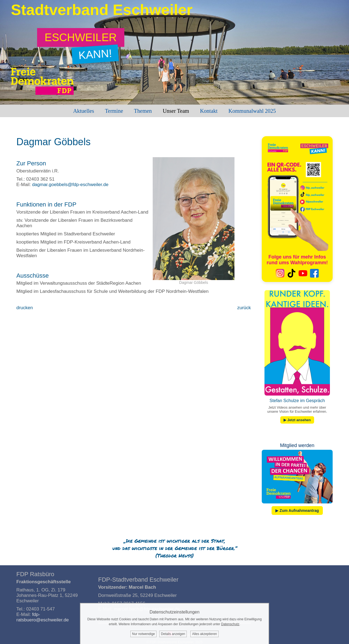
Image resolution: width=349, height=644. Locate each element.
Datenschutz (230, 624)
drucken (25, 308)
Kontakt (209, 111)
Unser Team (176, 111)
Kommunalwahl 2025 (252, 111)
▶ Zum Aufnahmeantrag (297, 511)
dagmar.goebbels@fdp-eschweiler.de (70, 185)
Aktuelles (84, 111)
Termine (114, 111)
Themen (143, 111)
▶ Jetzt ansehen (297, 420)
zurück (244, 308)
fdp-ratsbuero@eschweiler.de (43, 617)
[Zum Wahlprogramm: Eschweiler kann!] (81, 37)
